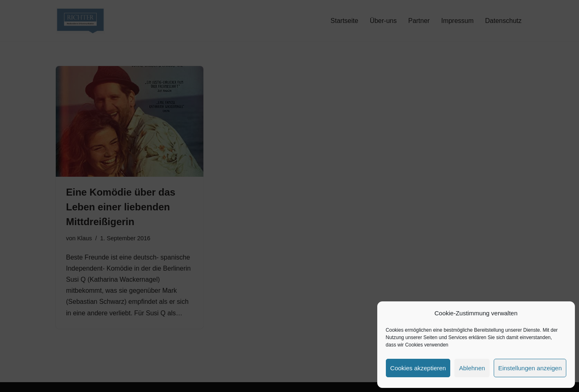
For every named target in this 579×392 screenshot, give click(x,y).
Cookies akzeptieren (418, 368)
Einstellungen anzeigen (530, 368)
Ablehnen (472, 368)
